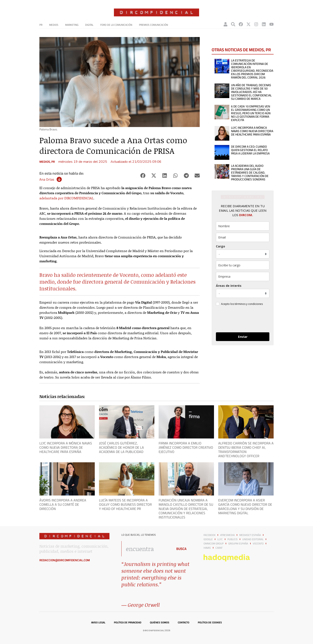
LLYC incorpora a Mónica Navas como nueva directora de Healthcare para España (252, 131)
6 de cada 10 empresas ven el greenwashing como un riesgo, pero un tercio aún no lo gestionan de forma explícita (251, 113)
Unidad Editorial (253, 539)
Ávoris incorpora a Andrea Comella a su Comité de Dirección (63, 504)
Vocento (258, 544)
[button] (143, 176)
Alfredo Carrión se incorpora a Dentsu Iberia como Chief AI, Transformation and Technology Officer (246, 450)
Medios (54, 25)
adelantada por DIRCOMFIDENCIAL (66, 198)
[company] (243, 276)
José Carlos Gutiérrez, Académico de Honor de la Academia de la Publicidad (121, 447)
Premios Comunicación (154, 25)
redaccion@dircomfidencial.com (65, 560)
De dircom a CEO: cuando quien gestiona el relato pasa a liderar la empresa (250, 150)
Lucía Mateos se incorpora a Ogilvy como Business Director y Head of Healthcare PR (125, 504)
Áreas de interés (229, 286)
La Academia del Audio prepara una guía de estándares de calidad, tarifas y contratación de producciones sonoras (250, 173)
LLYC (220, 539)
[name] (243, 226)
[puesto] (243, 254)
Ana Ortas (47, 179)
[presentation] (243, 320)
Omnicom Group (214, 544)
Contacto (184, 623)
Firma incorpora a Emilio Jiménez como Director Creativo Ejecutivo (186, 447)
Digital (89, 25)
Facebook (210, 535)
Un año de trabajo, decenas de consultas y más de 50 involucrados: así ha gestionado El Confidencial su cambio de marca (251, 92)
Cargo (220, 246)
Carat (219, 548)
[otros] (243, 265)
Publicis (233, 539)
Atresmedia (227, 535)
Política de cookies (210, 623)
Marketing (72, 25)
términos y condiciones (249, 304)
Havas (207, 548)
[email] (243, 237)
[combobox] (146, 549)
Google (208, 539)
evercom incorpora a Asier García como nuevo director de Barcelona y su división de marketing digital (245, 507)
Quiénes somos (160, 623)
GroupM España (238, 544)
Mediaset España (250, 535)
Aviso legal (98, 623)
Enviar (243, 337)
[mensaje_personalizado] (243, 293)
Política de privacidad (128, 623)
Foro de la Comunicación (116, 25)
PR (41, 25)
